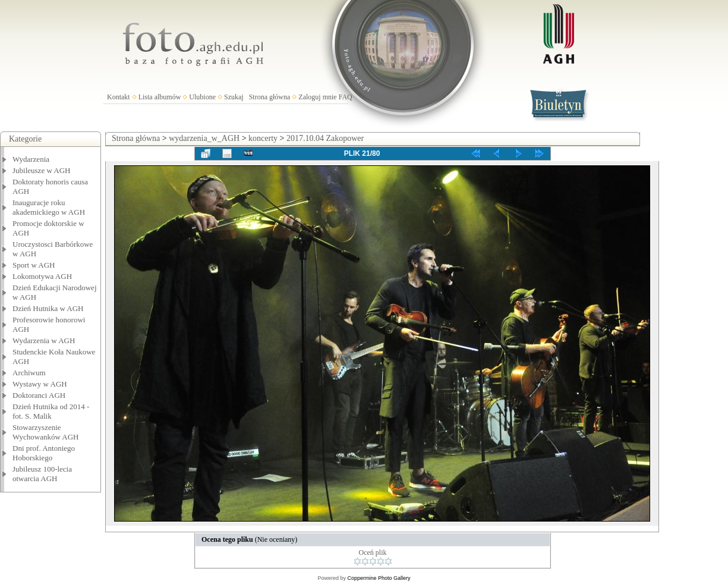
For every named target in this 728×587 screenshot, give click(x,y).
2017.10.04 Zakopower (325, 138)
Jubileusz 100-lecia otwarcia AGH (42, 474)
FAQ (346, 97)
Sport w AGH (34, 265)
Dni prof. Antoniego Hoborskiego (44, 453)
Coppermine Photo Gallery (379, 578)
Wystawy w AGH (40, 384)
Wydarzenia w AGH (44, 340)
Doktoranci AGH (39, 395)
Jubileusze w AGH (42, 170)
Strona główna (270, 97)
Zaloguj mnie (317, 97)
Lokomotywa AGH (42, 276)
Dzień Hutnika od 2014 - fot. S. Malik (51, 411)
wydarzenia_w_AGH (204, 138)
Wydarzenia (31, 159)
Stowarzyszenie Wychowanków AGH (46, 432)
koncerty (263, 138)
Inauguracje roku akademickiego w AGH (49, 207)
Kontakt (119, 97)
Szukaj (234, 97)
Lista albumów (160, 97)
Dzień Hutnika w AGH (48, 308)
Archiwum (29, 373)
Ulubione (202, 97)
